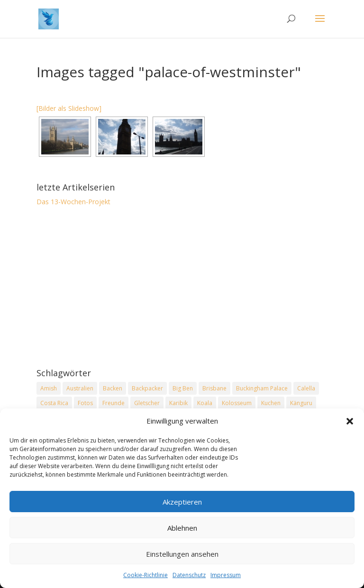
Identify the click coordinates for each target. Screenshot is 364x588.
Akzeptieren (182, 502)
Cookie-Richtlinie (146, 576)
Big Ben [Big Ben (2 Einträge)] (183, 388)
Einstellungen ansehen (182, 554)
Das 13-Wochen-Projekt (73, 202)
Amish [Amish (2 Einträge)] (49, 388)
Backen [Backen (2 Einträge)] (113, 388)
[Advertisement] (182, 288)
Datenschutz (189, 576)
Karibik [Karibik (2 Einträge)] (178, 403)
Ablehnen (182, 528)
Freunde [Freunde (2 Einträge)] (114, 403)
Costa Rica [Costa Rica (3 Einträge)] (54, 403)
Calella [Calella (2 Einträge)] (306, 388)
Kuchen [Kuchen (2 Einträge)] (271, 403)
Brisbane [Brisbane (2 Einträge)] (214, 388)
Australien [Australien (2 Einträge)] (80, 388)
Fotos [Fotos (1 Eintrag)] (85, 403)
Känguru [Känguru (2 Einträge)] (301, 403)
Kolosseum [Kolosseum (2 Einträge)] (237, 403)
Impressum (226, 576)
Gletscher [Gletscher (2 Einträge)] (147, 403)
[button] (350, 422)
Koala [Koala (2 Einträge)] (205, 403)
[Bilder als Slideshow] (69, 108)
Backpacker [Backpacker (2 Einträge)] (147, 388)
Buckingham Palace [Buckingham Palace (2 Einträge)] (262, 388)
